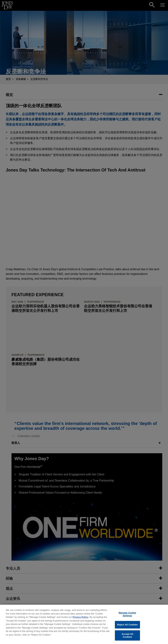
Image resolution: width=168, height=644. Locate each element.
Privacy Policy (80, 621)
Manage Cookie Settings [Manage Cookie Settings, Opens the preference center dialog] (127, 618)
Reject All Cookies (127, 628)
